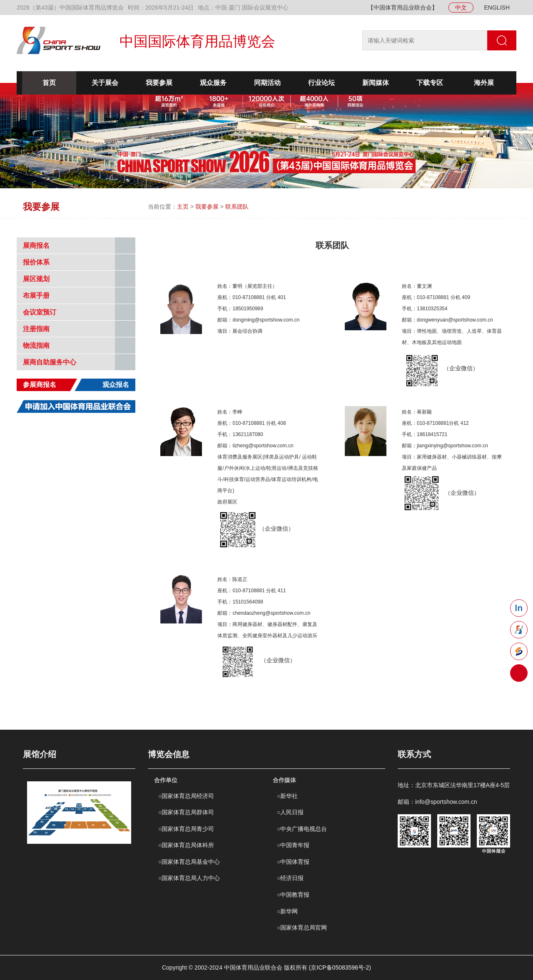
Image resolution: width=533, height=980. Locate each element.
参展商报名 (40, 385)
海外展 (484, 83)
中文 (461, 7)
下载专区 (430, 83)
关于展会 (105, 83)
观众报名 (116, 385)
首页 (49, 83)
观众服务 (213, 83)
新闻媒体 (376, 83)
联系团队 (237, 207)
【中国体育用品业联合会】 (403, 7)
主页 (183, 207)
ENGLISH (497, 7)
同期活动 (267, 83)
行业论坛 (321, 83)
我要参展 (159, 83)
